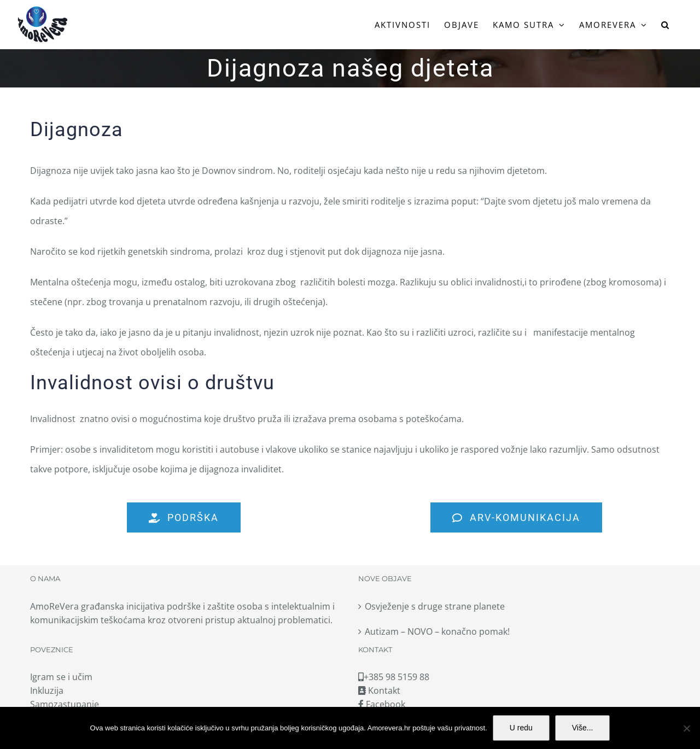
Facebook (382, 704)
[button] (666, 25)
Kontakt (379, 691)
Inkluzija (47, 691)
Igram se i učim (61, 677)
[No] (686, 728)
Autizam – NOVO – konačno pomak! (437, 631)
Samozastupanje (65, 704)
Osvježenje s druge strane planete (435, 606)
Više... (583, 728)
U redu (521, 728)
